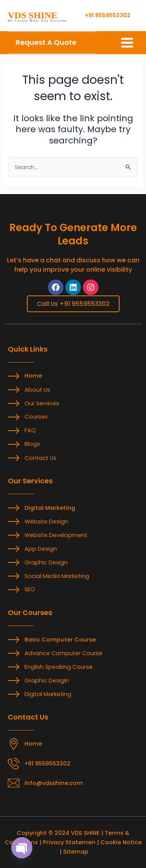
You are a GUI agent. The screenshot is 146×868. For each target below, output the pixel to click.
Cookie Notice (121, 842)
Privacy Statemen (69, 842)
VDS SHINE (33, 15)
